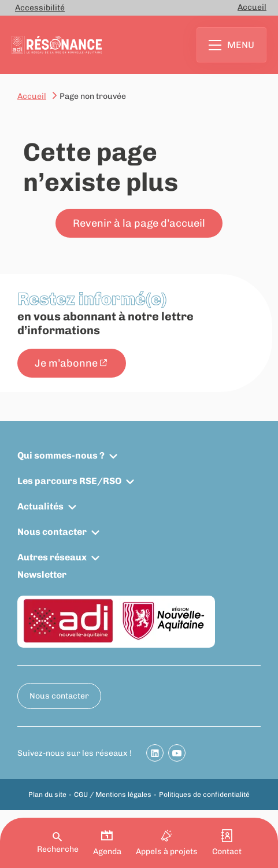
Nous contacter (52, 532)
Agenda (107, 843)
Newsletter (42, 575)
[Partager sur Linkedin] (155, 753)
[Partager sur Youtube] (177, 753)
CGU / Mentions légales (113, 795)
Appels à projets (167, 843)
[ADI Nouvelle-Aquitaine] (68, 622)
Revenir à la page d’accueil (139, 223)
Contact (227, 843)
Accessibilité (40, 8)
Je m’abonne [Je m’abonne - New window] (66, 363)
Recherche (58, 843)
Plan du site (47, 795)
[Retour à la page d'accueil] (57, 45)
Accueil (252, 7)
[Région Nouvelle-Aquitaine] (164, 621)
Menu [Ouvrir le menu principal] (231, 45)
